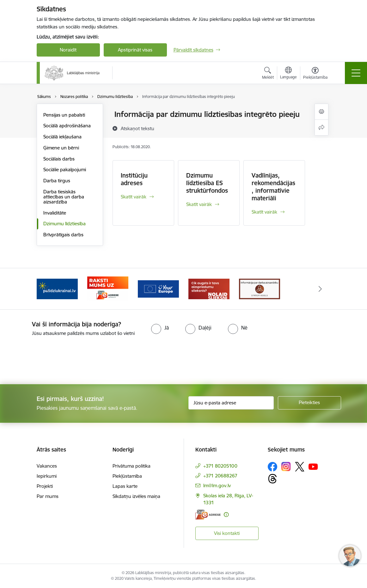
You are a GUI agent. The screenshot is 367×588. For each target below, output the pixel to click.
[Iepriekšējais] (47, 289)
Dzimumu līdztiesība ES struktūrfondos (207, 183)
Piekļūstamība (127, 476)
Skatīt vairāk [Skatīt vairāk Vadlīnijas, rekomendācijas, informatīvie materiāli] (264, 212)
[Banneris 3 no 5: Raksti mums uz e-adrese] (108, 288)
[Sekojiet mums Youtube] (313, 466)
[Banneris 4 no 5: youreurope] (158, 288)
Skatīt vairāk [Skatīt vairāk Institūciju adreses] (134, 197)
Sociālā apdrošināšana (67, 126)
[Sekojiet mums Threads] (272, 479)
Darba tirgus (57, 181)
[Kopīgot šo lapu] (321, 127)
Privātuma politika (132, 466)
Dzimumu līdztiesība (64, 224)
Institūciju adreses (134, 179)
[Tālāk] (320, 289)
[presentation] (53, 361)
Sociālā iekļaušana (62, 137)
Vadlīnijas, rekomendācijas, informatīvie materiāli (273, 187)
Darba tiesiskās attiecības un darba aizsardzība (64, 197)
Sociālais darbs (59, 159)
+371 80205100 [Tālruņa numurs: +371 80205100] (220, 466)
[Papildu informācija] (226, 515)
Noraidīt (68, 50)
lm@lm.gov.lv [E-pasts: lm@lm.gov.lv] (217, 485)
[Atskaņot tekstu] (138, 128)
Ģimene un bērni (61, 148)
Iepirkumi (47, 476)
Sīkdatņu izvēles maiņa (136, 496)
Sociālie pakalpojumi (65, 170)
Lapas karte (125, 486)
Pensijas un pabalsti (64, 115)
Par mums (48, 496)
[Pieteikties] (309, 403)
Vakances (47, 466)
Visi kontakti (227, 533)
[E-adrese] (208, 515)
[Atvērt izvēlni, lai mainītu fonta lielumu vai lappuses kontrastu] (315, 74)
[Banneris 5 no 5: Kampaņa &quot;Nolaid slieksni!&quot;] (209, 288)
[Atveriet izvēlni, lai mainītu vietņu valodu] (288, 74)
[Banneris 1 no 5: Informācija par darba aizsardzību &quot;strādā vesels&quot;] (260, 288)
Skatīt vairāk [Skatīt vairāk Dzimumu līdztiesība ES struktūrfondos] (199, 204)
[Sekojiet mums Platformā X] (300, 467)
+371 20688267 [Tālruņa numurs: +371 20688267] (220, 476)
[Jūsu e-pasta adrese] (231, 403)
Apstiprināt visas (135, 50)
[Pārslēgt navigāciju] (356, 73)
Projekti (45, 486)
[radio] (160, 328)
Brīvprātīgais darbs (63, 235)
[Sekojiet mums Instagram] (286, 467)
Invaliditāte (55, 213)
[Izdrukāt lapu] (321, 112)
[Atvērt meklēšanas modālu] (268, 74)
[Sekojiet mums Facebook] (272, 467)
